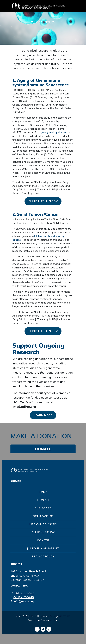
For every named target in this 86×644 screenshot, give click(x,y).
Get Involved (43, 516)
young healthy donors (54, 132)
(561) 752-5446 (23, 597)
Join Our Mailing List (43, 548)
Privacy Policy (43, 556)
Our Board (43, 508)
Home (43, 492)
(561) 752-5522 (24, 593)
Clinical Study (43, 532)
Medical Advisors (43, 524)
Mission (43, 500)
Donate (43, 540)
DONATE (43, 449)
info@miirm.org (24, 601)
